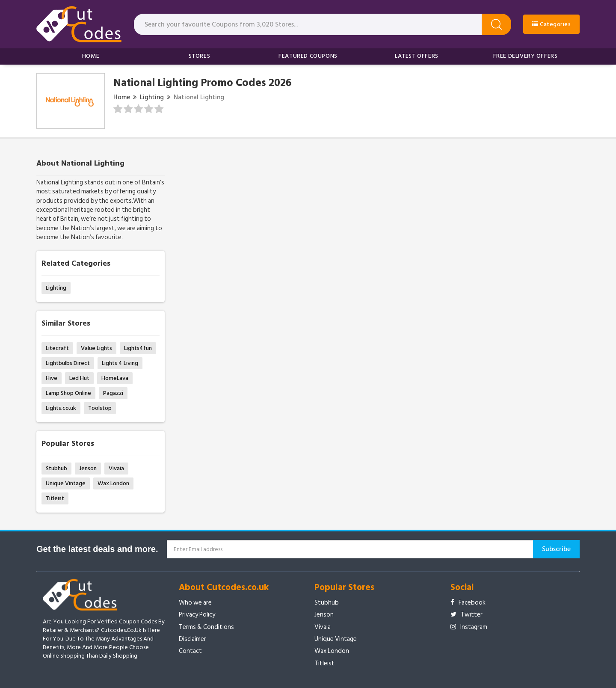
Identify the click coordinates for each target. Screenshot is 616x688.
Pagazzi (113, 393)
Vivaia (116, 468)
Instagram (469, 627)
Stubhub (56, 468)
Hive (52, 378)
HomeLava (115, 378)
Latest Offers (417, 56)
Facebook (468, 603)
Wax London (113, 483)
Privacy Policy (197, 615)
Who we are (195, 603)
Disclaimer (192, 639)
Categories (551, 24)
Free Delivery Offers (526, 56)
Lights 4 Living (120, 363)
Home (91, 56)
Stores (200, 56)
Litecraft (57, 348)
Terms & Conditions (206, 627)
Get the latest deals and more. (97, 549)
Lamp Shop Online (68, 393)
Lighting (152, 97)
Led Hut (79, 378)
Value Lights (96, 348)
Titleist (55, 498)
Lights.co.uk (61, 408)
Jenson (88, 468)
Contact (190, 651)
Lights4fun (138, 348)
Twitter (466, 615)
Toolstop (100, 408)
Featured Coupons (308, 56)
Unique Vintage (66, 483)
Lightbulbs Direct (68, 363)
